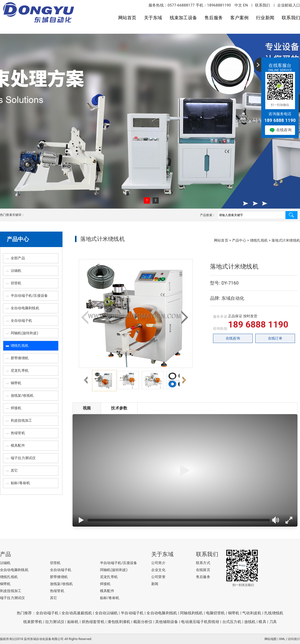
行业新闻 (265, 18)
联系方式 (203, 563)
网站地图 (271, 639)
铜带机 (16, 383)
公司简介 (158, 563)
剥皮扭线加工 (21, 420)
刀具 (273, 622)
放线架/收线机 (22, 395)
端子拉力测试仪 (23, 458)
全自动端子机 (21, 321)
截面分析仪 (143, 622)
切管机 (16, 283)
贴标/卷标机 (20, 483)
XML (282, 639)
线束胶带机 (33, 622)
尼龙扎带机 (20, 370)
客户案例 (239, 18)
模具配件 (18, 445)
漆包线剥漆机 (119, 622)
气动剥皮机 (252, 613)
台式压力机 (232, 622)
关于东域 (153, 18)
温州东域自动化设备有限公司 (44, 639)
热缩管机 (18, 433)
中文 (238, 5)
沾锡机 (16, 271)
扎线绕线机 (274, 613)
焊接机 (16, 408)
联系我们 (263, 5)
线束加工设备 (183, 18)
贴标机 (73, 622)
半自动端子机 (132, 613)
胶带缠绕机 (20, 358)
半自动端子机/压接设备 (29, 296)
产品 (5, 554)
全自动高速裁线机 (77, 613)
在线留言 (203, 570)
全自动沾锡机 (106, 613)
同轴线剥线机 (191, 613)
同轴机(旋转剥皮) (24, 333)
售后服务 (214, 18)
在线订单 (275, 338)
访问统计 (294, 639)
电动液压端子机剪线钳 (200, 622)
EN (245, 5)
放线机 (250, 622)
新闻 (155, 584)
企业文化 (158, 570)
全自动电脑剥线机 (25, 308)
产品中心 (18, 239)
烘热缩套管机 (93, 622)
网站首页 (127, 18)
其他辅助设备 (167, 622)
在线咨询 (233, 338)
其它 (14, 470)
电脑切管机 (215, 613)
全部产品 (18, 258)
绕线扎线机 (20, 345)
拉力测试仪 (55, 622)
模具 (262, 622)
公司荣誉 (158, 577)
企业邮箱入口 (289, 5)
